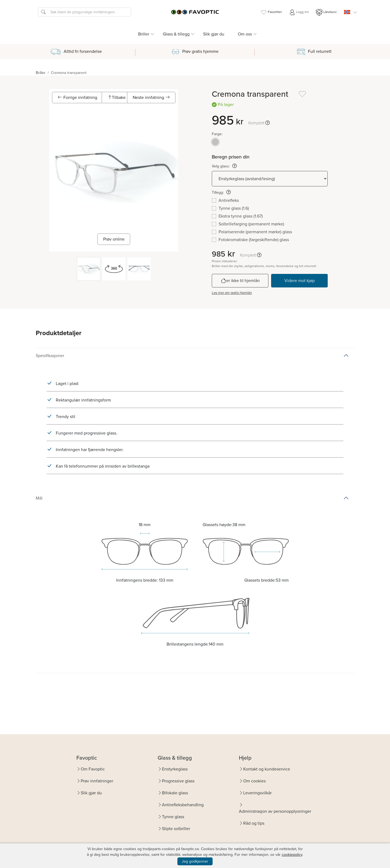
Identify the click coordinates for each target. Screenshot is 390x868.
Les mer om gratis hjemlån (232, 293)
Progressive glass (178, 781)
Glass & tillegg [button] (176, 34)
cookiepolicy (292, 855)
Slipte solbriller (176, 829)
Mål (39, 498)
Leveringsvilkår (257, 793)
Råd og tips (254, 823)
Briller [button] (144, 34)
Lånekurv (326, 12)
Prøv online (114, 239)
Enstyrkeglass (175, 769)
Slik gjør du (214, 34)
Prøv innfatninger (97, 781)
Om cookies (254, 781)
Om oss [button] (245, 34)
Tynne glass (173, 817)
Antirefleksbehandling (183, 805)
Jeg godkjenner (195, 861)
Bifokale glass (175, 793)
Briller (41, 73)
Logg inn (299, 12)
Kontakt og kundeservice (267, 769)
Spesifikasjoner (50, 356)
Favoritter (271, 12)
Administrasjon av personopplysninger (275, 811)
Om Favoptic (93, 769)
